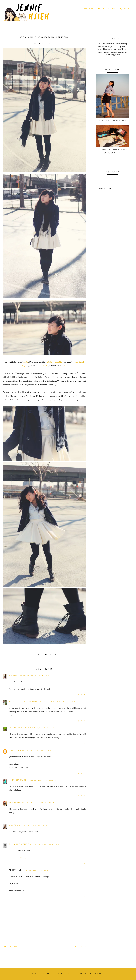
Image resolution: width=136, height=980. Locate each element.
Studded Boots (42, 366)
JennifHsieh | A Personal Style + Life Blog (61, 974)
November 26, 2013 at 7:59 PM (36, 750)
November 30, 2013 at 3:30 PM (37, 870)
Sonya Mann (16, 803)
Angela (14, 825)
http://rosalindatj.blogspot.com (21, 858)
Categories (88, 9)
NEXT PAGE (80, 946)
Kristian (14, 675)
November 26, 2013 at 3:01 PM (62, 702)
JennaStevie (17, 728)
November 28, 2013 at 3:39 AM (44, 844)
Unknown (15, 750)
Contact (112, 9)
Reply (81, 695)
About (101, 9)
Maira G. (99, 974)
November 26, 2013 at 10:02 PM (40, 803)
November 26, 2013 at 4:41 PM (40, 728)
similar (25, 362)
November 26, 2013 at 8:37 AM (35, 675)
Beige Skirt (59, 362)
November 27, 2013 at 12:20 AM (34, 825)
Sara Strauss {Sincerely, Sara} (28, 701)
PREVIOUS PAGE (11, 946)
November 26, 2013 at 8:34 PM (42, 780)
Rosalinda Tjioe (19, 844)
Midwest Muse (18, 780)
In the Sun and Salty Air (112, 120)
